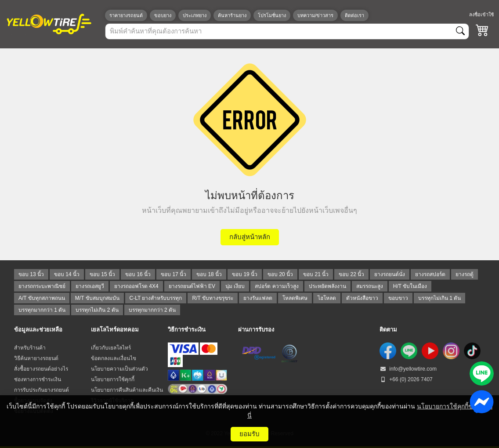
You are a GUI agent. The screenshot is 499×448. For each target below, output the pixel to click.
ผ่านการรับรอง (256, 330)
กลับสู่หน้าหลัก (250, 237)
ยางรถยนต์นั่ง (390, 274)
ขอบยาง (163, 15)
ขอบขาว (398, 298)
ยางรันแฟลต (258, 298)
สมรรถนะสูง (370, 286)
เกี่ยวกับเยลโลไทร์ (111, 348)
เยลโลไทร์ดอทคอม (115, 330)
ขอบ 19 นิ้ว (245, 274)
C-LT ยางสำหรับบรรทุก (156, 298)
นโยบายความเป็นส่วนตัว (119, 369)
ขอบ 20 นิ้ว (280, 274)
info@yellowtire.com (408, 369)
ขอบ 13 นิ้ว (31, 274)
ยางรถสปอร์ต (430, 274)
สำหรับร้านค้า (30, 348)
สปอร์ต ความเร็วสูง (277, 286)
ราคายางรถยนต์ (126, 15)
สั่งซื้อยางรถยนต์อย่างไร (41, 369)
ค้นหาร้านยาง (232, 15)
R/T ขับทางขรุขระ (212, 298)
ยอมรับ (249, 434)
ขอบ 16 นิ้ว (138, 274)
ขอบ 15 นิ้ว (102, 274)
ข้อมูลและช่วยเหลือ (38, 330)
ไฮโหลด (327, 298)
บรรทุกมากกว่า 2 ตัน (152, 310)
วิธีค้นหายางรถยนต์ (36, 358)
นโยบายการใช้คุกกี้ (113, 379)
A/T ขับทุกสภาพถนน (42, 298)
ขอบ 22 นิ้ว (351, 274)
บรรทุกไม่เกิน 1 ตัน (439, 298)
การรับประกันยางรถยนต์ (42, 390)
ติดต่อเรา (354, 15)
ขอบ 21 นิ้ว (316, 274)
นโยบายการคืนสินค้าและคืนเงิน (127, 390)
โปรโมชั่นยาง (272, 15)
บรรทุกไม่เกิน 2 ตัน (97, 310)
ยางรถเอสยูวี (90, 286)
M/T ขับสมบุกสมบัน (97, 298)
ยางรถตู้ (465, 274)
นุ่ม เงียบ (235, 286)
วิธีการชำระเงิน (187, 330)
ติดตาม (388, 330)
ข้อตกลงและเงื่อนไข (114, 358)
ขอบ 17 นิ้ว (174, 274)
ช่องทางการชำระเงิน (38, 379)
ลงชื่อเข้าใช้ (481, 15)
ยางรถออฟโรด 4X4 (136, 286)
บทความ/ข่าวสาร (315, 15)
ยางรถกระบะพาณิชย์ (42, 286)
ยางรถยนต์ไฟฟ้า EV (192, 286)
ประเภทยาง (195, 15)
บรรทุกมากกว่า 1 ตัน (42, 310)
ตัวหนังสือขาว (362, 298)
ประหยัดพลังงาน (327, 286)
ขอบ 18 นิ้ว (209, 274)
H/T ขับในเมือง (410, 286)
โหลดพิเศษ (295, 298)
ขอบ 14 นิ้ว (67, 274)
